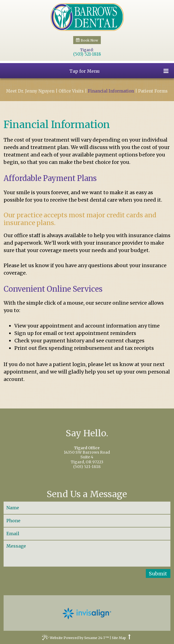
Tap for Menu (119, 71)
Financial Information (111, 91)
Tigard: (87, 50)
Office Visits (71, 91)
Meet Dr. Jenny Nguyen (30, 91)
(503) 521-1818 (87, 54)
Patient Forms (153, 91)
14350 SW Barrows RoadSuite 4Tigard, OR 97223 (87, 455)
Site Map (119, 638)
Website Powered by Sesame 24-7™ (75, 638)
